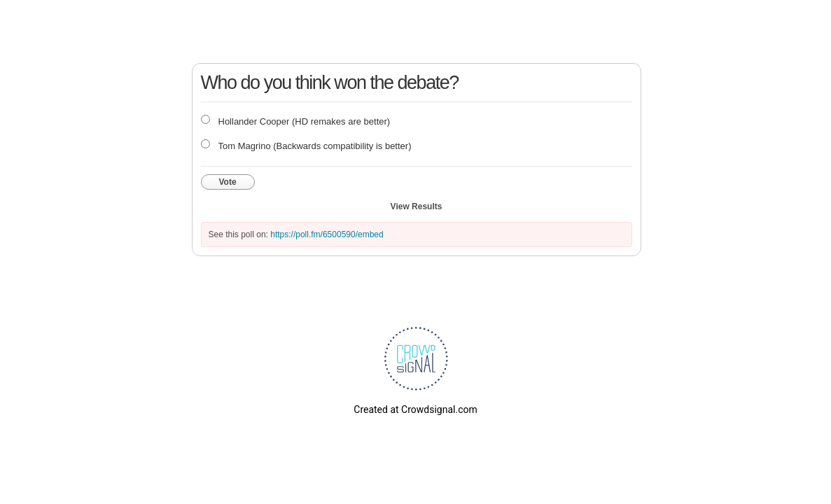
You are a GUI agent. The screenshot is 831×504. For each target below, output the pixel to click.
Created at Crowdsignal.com (415, 409)
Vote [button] (228, 182)
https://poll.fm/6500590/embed (327, 234)
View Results (417, 206)
